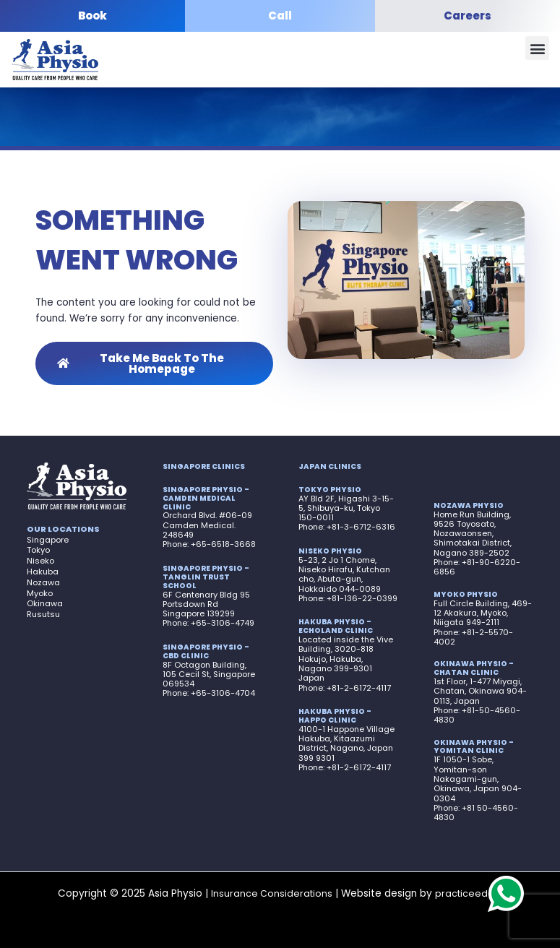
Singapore (48, 540)
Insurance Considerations (272, 893)
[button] (537, 49)
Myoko (40, 593)
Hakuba (43, 572)
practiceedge (467, 893)
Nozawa (43, 582)
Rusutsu (43, 614)
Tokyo (38, 550)
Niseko (40, 561)
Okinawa (45, 603)
